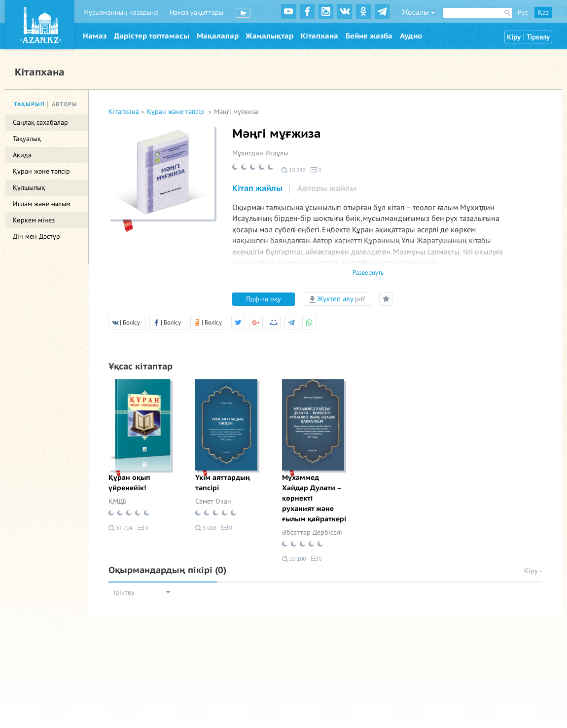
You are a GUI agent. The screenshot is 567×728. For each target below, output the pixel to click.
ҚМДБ (118, 501)
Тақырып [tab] (29, 104)
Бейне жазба (369, 36)
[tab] (257, 189)
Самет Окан (213, 501)
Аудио (411, 36)
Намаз (95, 36)
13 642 (294, 170)
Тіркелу (538, 37)
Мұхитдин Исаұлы (260, 153)
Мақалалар (218, 36)
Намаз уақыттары (196, 13)
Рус (523, 13)
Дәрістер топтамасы (152, 36)
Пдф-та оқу (264, 299)
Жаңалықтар (269, 36)
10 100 (294, 559)
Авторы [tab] (65, 104)
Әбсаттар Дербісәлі (312, 532)
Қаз (543, 13)
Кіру (514, 37)
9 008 (206, 528)
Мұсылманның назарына (121, 13)
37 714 (121, 528)
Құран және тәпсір (177, 112)
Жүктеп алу (337, 299)
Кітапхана (319, 36)
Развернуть (368, 273)
